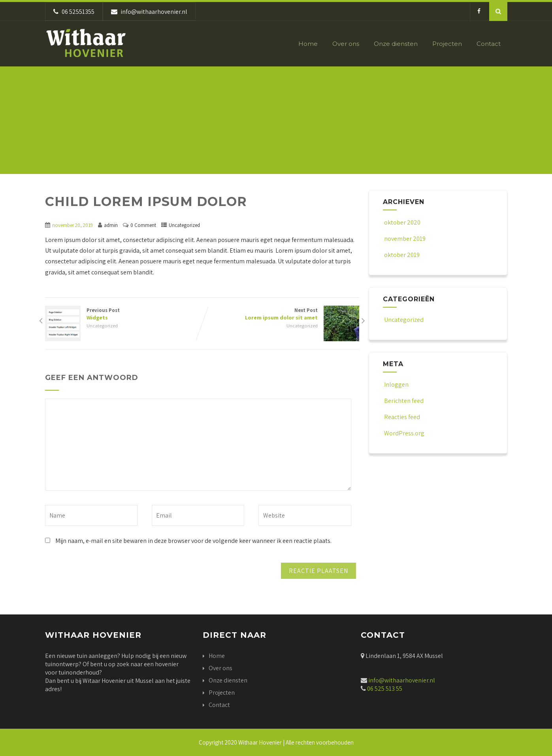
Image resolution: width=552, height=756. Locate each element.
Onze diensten (396, 44)
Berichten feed (403, 401)
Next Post (281, 314)
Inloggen (396, 385)
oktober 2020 (402, 222)
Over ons (346, 44)
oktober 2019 (402, 255)
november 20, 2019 (73, 225)
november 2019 (405, 239)
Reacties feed (401, 417)
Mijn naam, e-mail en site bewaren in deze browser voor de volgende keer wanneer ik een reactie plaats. (193, 541)
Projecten (447, 44)
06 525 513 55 (384, 689)
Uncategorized (184, 225)
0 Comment (143, 225)
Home (308, 44)
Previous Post (124, 314)
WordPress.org (404, 433)
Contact (489, 44)
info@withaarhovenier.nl (402, 680)
